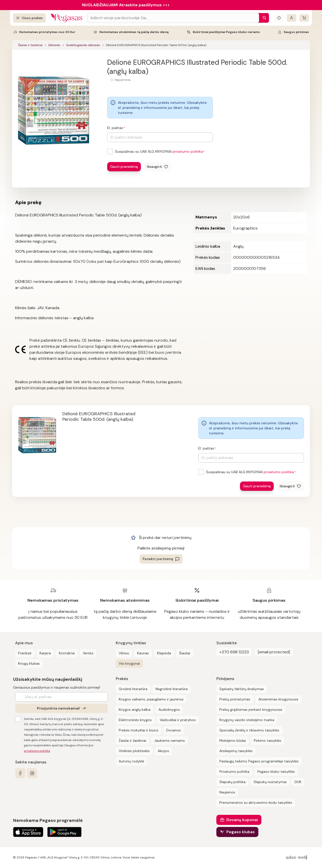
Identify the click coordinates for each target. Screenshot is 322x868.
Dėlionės (54, 45)
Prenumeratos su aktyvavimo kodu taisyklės (256, 802)
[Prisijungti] (292, 18)
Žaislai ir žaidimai (30, 45)
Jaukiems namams (170, 741)
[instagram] (32, 773)
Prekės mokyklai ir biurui (138, 730)
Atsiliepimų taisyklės (236, 751)
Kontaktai (67, 653)
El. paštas (115, 128)
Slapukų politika (232, 782)
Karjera (45, 653)
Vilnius (124, 653)
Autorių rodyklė (131, 761)
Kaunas (143, 653)
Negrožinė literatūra (172, 689)
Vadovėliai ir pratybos (178, 720)
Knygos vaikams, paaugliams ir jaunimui (151, 699)
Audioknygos (169, 710)
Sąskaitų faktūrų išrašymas (242, 689)
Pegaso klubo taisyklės (276, 771)
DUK (298, 782)
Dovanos (174, 730)
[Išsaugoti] (157, 167)
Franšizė (25, 653)
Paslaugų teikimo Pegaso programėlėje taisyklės (259, 761)
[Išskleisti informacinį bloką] (279, 18)
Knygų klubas (29, 663)
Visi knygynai (129, 663)
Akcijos (163, 751)
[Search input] (173, 18)
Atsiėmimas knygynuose (278, 699)
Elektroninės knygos (135, 720)
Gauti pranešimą (124, 167)
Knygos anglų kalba (135, 710)
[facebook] (20, 773)
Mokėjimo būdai (233, 741)
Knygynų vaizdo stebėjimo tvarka (247, 720)
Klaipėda (164, 653)
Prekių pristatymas (235, 699)
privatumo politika (188, 151)
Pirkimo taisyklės (268, 741)
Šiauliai (185, 653)
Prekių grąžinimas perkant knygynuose (251, 710)
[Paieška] (263, 18)
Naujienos (227, 792)
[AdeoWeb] (297, 858)
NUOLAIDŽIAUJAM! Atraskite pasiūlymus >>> (126, 5)
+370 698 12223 (234, 652)
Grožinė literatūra (133, 689)
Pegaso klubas (241, 832)
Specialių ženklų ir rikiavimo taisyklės (249, 730)
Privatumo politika (234, 771)
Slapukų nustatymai (270, 782)
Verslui (88, 653)
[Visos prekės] (29, 18)
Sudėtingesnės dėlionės (83, 45)
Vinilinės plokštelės (134, 751)
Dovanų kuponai (242, 820)
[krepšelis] (304, 18)
